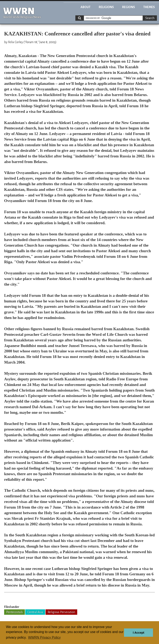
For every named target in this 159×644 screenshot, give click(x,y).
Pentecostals (14, 612)
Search (150, 18)
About (86, 7)
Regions (129, 7)
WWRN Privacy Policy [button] (44, 637)
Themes (149, 7)
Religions (106, 7)
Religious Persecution (61, 612)
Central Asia (35, 612)
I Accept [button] (138, 633)
